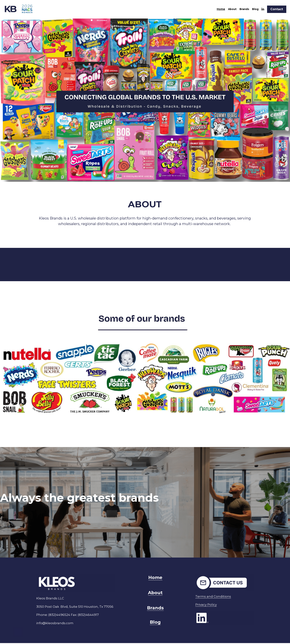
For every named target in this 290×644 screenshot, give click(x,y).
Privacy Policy (214, 602)
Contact (277, 9)
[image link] (20, 9)
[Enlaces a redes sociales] (263, 9)
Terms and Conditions (221, 594)
